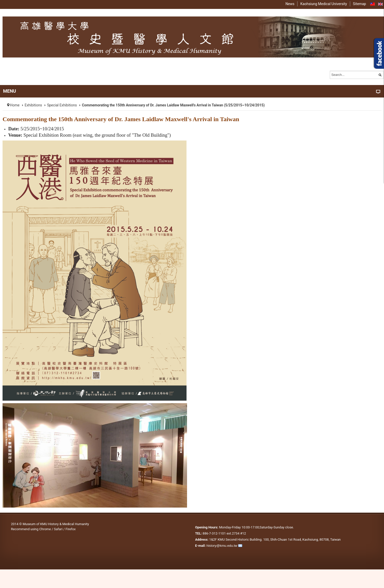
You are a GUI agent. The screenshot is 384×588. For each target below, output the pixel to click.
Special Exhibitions (62, 105)
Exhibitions (33, 105)
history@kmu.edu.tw (222, 546)
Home (15, 105)
